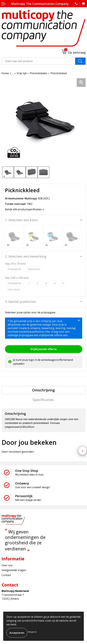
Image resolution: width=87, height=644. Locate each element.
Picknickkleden (39, 73)
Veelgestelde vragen (14, 570)
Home (5, 73)
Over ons (7, 565)
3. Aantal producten (21, 302)
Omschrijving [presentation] (43, 390)
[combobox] (38, 61)
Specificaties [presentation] (43, 400)
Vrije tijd (22, 73)
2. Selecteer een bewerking (26, 256)
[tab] (43, 390)
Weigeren (32, 632)
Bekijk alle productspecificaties (24, 209)
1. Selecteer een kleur (22, 220)
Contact (6, 575)
